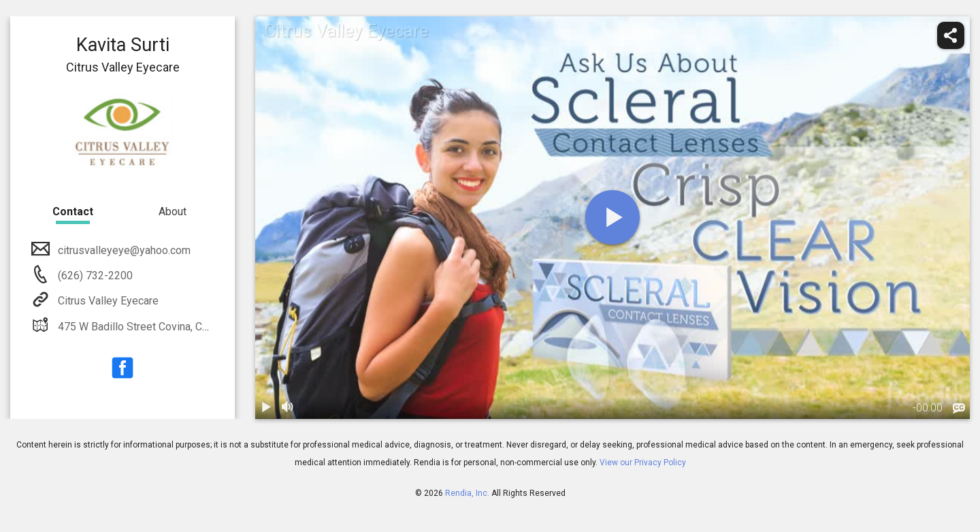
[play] (612, 217)
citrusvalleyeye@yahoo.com (123, 250)
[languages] (959, 409)
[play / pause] (266, 408)
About (173, 212)
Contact (73, 212)
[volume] (288, 408)
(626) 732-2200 (94, 276)
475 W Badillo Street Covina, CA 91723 (149, 327)
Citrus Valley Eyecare (107, 301)
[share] (951, 35)
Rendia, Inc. (467, 493)
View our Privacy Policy (643, 463)
